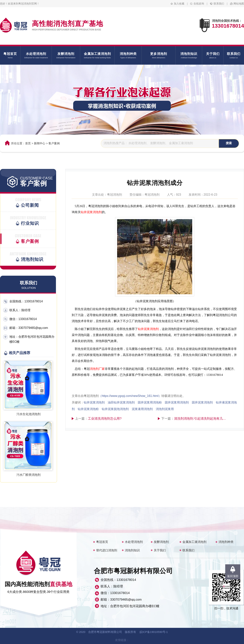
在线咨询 (199, 4)
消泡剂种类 (226, 542)
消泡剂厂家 (97, 369)
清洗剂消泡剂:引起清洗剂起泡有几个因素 (201, 419)
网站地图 (239, 4)
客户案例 (54, 143)
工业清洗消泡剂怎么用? (105, 419)
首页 (28, 143)
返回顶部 (233, 576)
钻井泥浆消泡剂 (91, 212)
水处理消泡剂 (134, 542)
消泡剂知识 (132, 550)
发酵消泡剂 (161, 542)
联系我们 (219, 4)
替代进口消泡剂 (107, 550)
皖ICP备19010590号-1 (154, 632)
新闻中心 (40, 143)
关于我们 (160, 550)
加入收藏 (179, 4)
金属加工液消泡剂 (194, 542)
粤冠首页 (102, 542)
